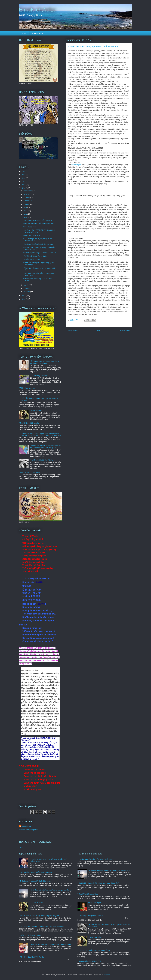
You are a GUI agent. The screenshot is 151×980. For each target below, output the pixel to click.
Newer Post (73, 331)
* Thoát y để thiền (36, 411)
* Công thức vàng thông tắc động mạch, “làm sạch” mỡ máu (41, 926)
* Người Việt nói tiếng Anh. (29, 423)
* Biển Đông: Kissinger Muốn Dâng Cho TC (39, 253)
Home (99, 331)
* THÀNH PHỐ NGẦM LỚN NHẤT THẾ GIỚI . (96, 859)
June (26, 211)
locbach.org (27, 826)
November (28, 194)
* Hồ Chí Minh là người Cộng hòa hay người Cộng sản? (40, 916)
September (28, 201)
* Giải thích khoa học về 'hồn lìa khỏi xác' (39, 223)
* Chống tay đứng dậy (31, 259)
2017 (24, 181)
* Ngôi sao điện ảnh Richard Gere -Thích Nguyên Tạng (50, 944)
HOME (24, 33)
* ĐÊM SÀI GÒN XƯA (32, 235)
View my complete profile (29, 830)
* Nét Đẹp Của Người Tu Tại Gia (32, 957)
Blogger (107, 975)
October (27, 198)
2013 (24, 299)
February (27, 288)
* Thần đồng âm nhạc (27, 388)
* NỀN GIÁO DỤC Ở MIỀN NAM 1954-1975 (37, 872)
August (27, 204)
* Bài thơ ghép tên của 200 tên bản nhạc (38, 244)
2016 (24, 185)
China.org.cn (76, 165)
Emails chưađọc (38, 10)
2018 (24, 178)
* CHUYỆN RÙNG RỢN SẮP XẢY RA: (38, 220)
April (26, 217)
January (27, 292)
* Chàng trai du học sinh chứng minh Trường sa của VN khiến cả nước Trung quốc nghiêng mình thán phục (41, 434)
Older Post (125, 331)
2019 (24, 175)
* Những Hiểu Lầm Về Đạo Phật (89, 961)
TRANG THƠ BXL (39, 33)
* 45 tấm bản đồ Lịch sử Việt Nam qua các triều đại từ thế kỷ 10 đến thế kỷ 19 (46, 447)
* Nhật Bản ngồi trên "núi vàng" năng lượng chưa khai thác (51, 890)
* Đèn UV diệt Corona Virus (29, 472)
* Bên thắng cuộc (30, 227)
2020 (24, 171)
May (26, 214)
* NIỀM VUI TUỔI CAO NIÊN (30, 935)
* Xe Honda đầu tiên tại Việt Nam (42, 460)
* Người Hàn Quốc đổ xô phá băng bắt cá (94, 950)
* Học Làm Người (95, 903)
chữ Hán (39, 582)
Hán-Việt (41, 604)
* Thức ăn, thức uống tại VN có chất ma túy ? (36, 881)
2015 (24, 188)
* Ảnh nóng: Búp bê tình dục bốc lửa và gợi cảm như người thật (45, 362)
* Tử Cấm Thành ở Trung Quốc (35, 256)
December (28, 191)
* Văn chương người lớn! (39, 376)
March (26, 285)
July (25, 207)
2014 (24, 296)
